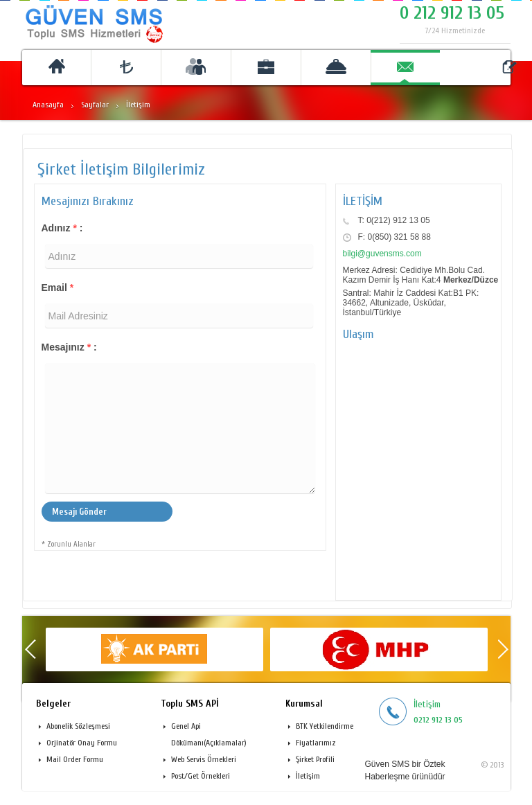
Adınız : (62, 228)
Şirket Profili (315, 759)
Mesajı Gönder (79, 512)
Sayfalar (95, 105)
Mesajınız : (69, 347)
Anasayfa (48, 105)
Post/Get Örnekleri (201, 776)
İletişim (308, 776)
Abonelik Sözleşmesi (78, 726)
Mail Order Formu (75, 759)
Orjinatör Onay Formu (82, 743)
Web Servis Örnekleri (204, 759)
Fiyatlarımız (316, 743)
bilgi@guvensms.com (382, 254)
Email (58, 287)
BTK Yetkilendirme (325, 726)
